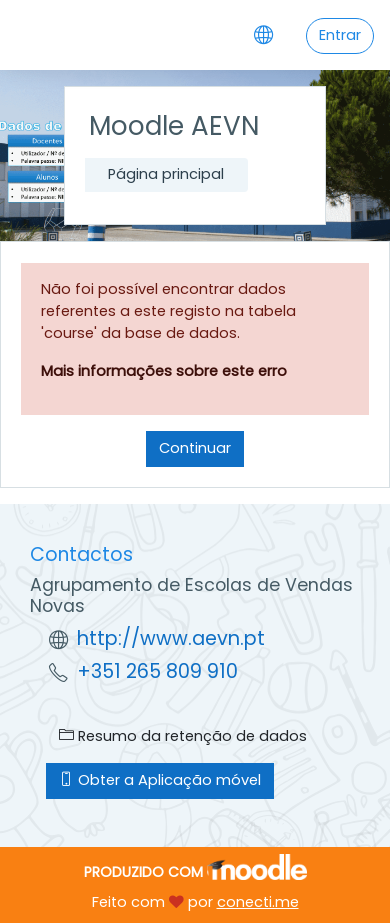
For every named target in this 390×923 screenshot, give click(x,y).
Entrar (340, 35)
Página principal (166, 174)
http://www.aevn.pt (171, 638)
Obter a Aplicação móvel (160, 780)
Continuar (195, 448)
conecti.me (258, 902)
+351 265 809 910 (157, 671)
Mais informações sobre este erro (164, 371)
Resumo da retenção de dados (183, 736)
